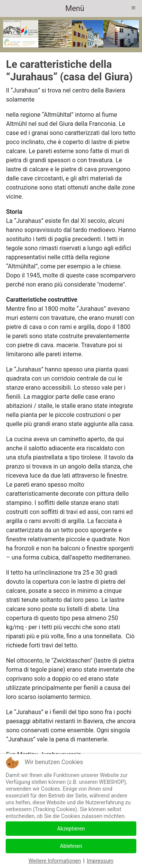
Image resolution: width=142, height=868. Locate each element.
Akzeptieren (71, 829)
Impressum (100, 861)
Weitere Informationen (55, 861)
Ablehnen (71, 846)
